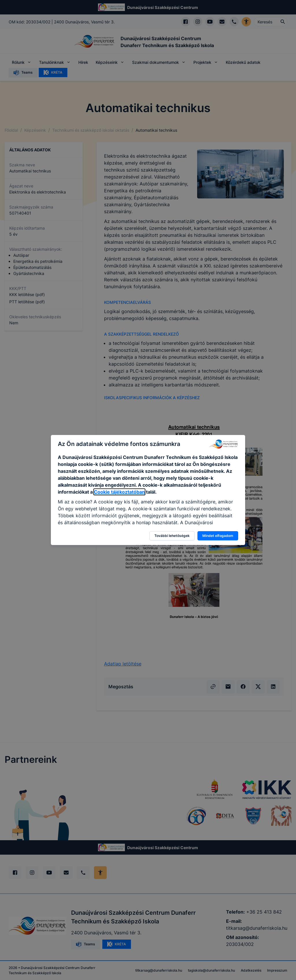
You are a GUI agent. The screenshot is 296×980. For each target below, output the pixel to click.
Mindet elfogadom (218, 536)
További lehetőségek (172, 536)
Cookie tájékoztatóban (119, 492)
